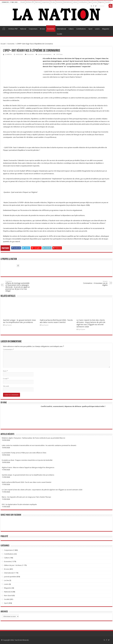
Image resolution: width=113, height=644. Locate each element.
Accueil (23, 2)
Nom (5, 371)
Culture (75, 2)
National (38, 2)
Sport (90, 2)
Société (108, 2)
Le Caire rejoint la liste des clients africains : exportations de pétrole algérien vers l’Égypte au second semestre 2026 (91, 323)
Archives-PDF (30, 2)
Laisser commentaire (45, 54)
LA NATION (8, 54)
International (68, 2)
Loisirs (95, 2)
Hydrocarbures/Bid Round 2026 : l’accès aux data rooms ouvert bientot (56, 321)
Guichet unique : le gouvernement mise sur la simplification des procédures (19, 321)
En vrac (53, 2)
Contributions (83, 2)
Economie (59, 2)
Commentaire (8, 349)
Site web (6, 386)
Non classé (8, 596)
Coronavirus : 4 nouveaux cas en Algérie (95, 283)
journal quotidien (10, 577)
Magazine (101, 2)
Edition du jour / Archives (13, 565)
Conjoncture (46, 2)
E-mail (6, 379)
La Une (7, 580)
